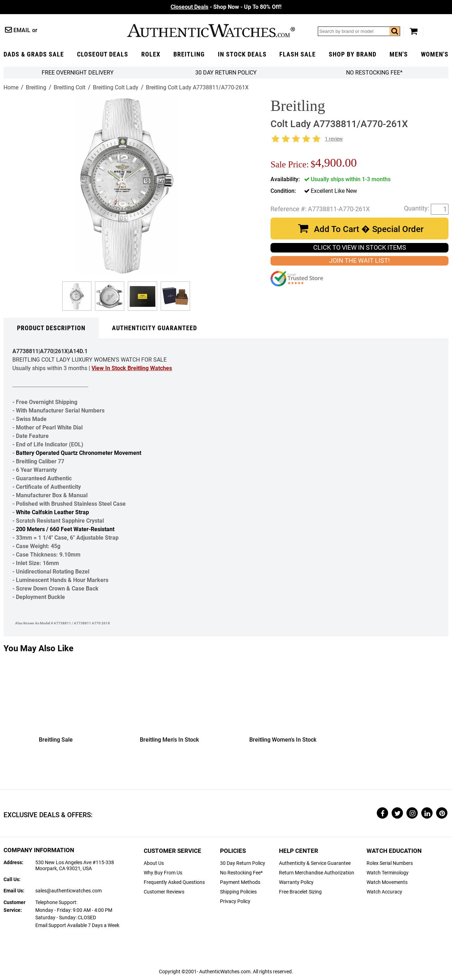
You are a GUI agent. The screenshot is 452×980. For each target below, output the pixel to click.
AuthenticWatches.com (211, 31)
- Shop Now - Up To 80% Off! (226, 7)
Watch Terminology (388, 873)
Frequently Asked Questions (174, 882)
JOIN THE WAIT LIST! (359, 261)
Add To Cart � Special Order (369, 229)
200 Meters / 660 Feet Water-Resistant (65, 529)
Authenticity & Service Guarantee (315, 863)
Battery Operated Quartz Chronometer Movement (79, 453)
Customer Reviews (164, 892)
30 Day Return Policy (243, 863)
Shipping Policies (238, 892)
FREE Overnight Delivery (78, 73)
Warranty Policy (296, 882)
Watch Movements (387, 882)
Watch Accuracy (384, 892)
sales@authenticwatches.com (69, 891)
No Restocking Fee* (374, 73)
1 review (334, 139)
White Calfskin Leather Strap (52, 512)
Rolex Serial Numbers (390, 863)
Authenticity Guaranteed (154, 328)
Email (22, 30)
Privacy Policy (235, 901)
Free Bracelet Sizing (300, 892)
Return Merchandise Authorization (317, 873)
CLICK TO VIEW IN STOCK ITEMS (360, 248)
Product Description (51, 328)
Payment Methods (240, 882)
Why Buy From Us (163, 873)
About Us (154, 863)
